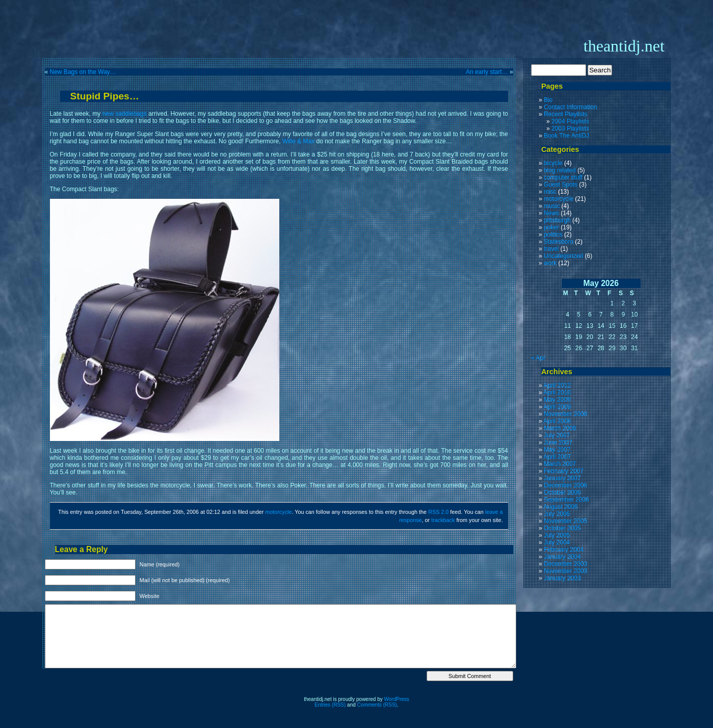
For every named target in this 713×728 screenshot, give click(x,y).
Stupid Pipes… (105, 96)
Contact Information (571, 107)
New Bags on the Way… (83, 72)
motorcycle (278, 512)
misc (550, 192)
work (550, 263)
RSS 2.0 (438, 512)
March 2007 (560, 464)
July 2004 (557, 542)
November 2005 (565, 521)
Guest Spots (561, 185)
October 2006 (562, 492)
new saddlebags (125, 114)
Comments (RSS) (377, 705)
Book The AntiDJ (566, 136)
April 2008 (557, 421)
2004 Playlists (570, 121)
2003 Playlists (570, 128)
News (551, 213)
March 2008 (560, 428)
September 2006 (566, 500)
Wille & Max (298, 141)
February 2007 (564, 471)
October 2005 (562, 528)
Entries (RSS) (330, 705)
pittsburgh (557, 220)
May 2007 (557, 450)
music (552, 206)
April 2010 (557, 393)
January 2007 (562, 478)
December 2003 (565, 564)
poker (551, 227)
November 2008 (565, 414)
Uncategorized (563, 256)
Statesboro (559, 242)
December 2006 (565, 485)
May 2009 (557, 400)
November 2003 (565, 571)
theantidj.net (624, 46)
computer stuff (563, 177)
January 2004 (562, 557)
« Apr (538, 358)
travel (551, 249)
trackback (443, 520)
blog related (560, 170)
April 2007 (557, 457)
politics (553, 235)
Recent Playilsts (565, 114)
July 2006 (557, 514)
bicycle (553, 163)
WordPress (397, 699)
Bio (548, 100)
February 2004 (564, 550)
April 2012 (557, 385)
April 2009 (557, 407)
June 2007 (558, 443)
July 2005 (557, 535)
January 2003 (562, 578)
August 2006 (560, 507)
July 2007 (557, 435)
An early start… (487, 72)
